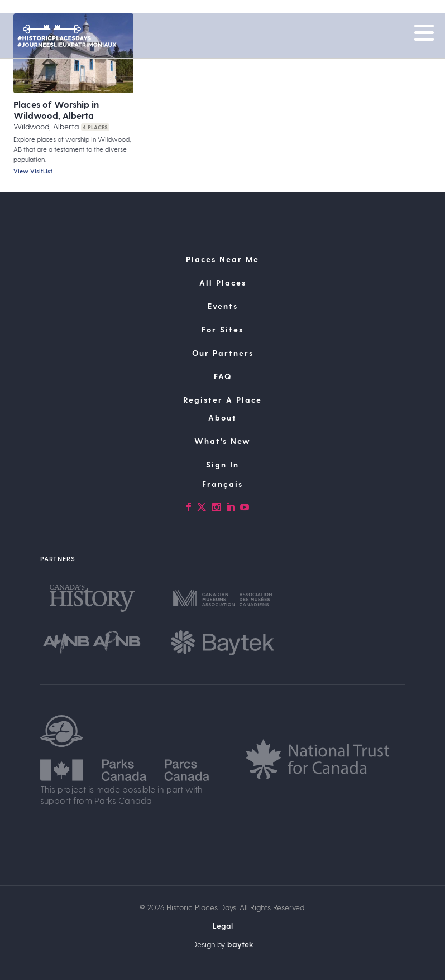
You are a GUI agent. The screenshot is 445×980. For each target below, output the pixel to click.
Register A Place (222, 400)
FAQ (223, 376)
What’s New (222, 441)
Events (223, 306)
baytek (240, 944)
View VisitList (33, 171)
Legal (223, 926)
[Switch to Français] (222, 484)
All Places (223, 283)
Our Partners (223, 353)
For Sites (222, 329)
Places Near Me (222, 259)
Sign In (222, 464)
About (222, 417)
